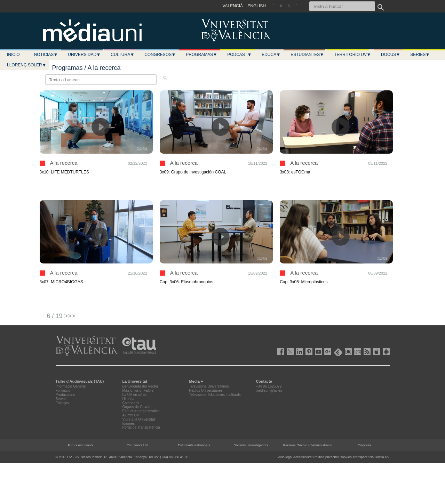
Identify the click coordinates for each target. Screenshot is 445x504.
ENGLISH (257, 6)
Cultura (122, 55)
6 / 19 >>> (61, 316)
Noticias (46, 55)
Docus (391, 55)
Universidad (84, 55)
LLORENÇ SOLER (27, 65)
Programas (201, 55)
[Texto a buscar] (342, 6)
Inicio (13, 55)
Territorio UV (352, 55)
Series (420, 55)
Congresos (160, 55)
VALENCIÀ (233, 6)
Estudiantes (307, 55)
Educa (271, 55)
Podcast (239, 55)
